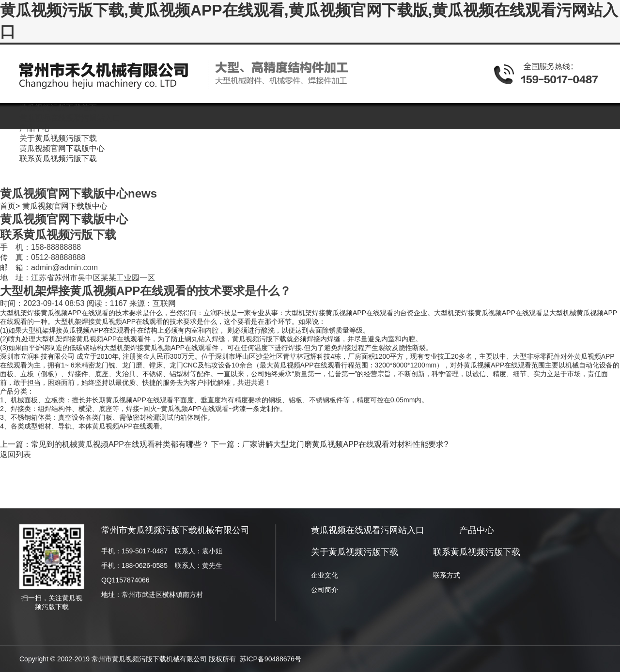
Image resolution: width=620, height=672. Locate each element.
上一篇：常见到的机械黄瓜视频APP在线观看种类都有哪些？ (105, 444)
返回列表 (15, 454)
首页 (8, 206)
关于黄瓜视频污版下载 (355, 552)
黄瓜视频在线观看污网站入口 (368, 530)
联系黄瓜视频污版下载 (477, 552)
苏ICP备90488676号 (271, 659)
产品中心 (477, 530)
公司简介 (325, 590)
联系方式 (447, 575)
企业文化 (325, 575)
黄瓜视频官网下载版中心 (65, 206)
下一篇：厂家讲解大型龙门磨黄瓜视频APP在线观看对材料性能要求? (330, 444)
